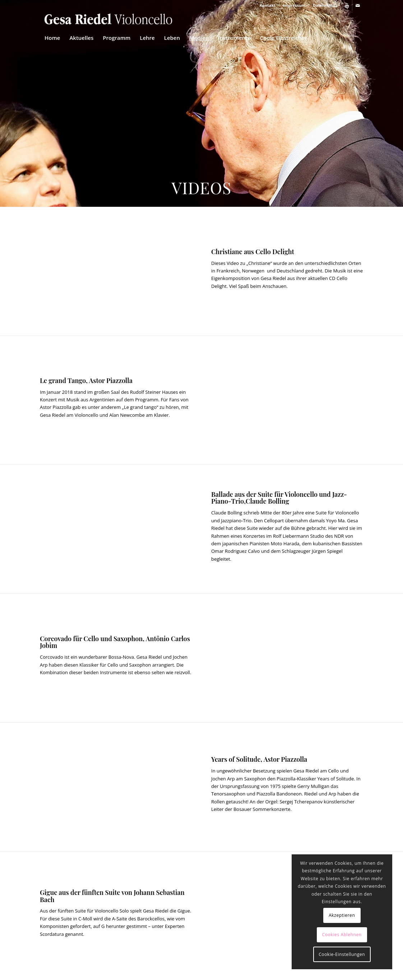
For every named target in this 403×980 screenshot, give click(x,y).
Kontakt (268, 5)
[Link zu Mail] (358, 5)
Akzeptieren (342, 915)
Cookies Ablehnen (342, 935)
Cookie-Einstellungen (342, 954)
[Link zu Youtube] (347, 5)
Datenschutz (325, 5)
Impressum (294, 5)
